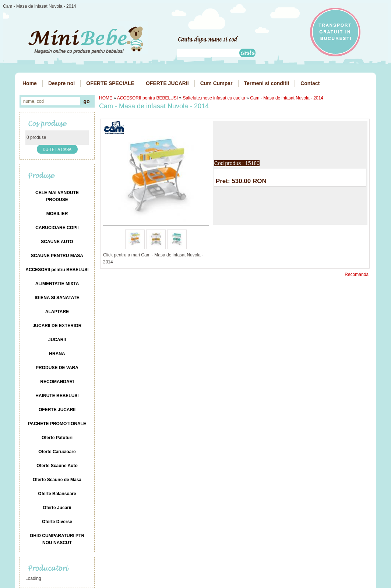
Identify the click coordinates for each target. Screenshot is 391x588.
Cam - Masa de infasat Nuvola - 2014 (287, 98)
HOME (106, 98)
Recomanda (357, 274)
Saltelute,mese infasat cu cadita (214, 98)
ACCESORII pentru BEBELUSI (147, 98)
